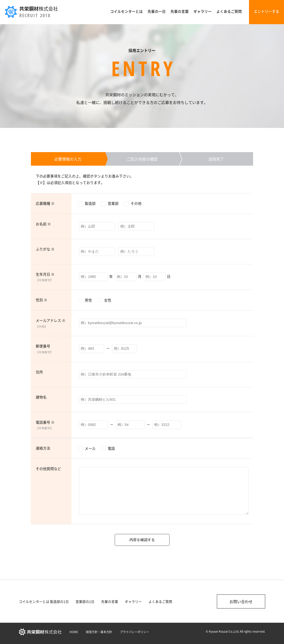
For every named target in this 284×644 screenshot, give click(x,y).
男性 (88, 300)
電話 (111, 448)
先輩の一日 (157, 11)
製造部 (90, 203)
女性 (108, 300)
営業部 (113, 203)
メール (90, 448)
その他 (136, 203)
